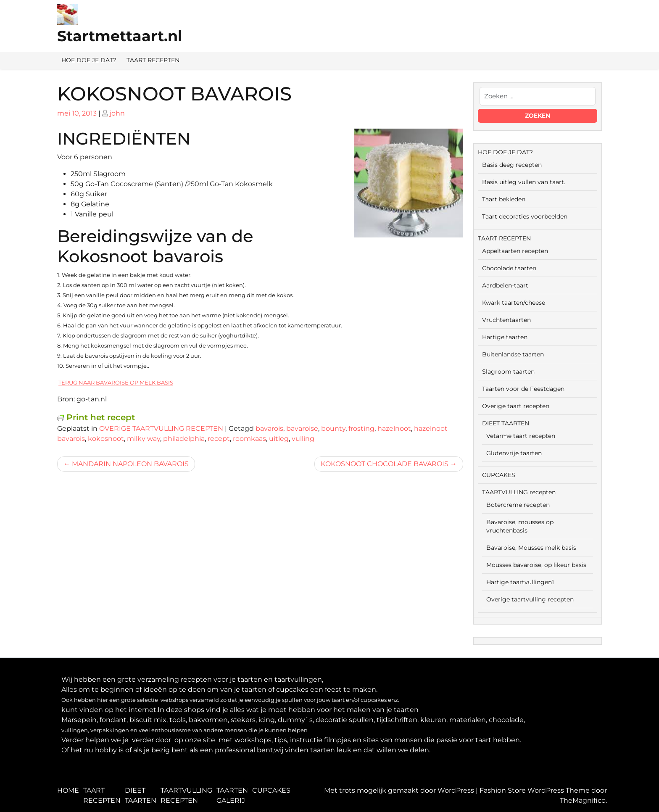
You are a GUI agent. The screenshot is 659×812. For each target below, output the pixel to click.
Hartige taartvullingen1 (520, 582)
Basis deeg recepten (512, 165)
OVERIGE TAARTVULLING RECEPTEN (161, 428)
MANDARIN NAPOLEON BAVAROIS (130, 464)
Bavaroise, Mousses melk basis (531, 548)
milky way (144, 439)
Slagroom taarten (508, 372)
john (117, 113)
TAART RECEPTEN (153, 60)
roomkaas (249, 439)
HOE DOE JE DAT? (89, 60)
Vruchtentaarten (506, 320)
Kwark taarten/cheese (514, 303)
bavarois (269, 428)
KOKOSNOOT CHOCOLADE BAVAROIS (385, 464)
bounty (333, 428)
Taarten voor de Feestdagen (523, 389)
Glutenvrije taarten (514, 453)
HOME (68, 790)
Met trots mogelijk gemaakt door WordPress (400, 790)
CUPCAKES (499, 475)
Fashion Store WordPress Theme (535, 790)
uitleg (279, 439)
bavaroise (302, 428)
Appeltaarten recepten (515, 251)
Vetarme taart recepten (521, 436)
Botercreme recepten (518, 505)
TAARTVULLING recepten (519, 492)
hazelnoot (394, 428)
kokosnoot (106, 439)
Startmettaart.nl (120, 36)
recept (219, 439)
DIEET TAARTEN (506, 423)
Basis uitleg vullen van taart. (524, 182)
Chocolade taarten (509, 268)
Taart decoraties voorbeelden (525, 216)
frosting (361, 428)
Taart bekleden (504, 199)
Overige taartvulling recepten (530, 599)
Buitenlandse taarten (513, 354)
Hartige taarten (505, 337)
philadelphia (184, 439)
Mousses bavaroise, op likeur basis (536, 565)
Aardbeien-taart (505, 285)
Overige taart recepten (516, 406)
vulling (303, 439)
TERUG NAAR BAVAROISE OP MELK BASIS (116, 382)
